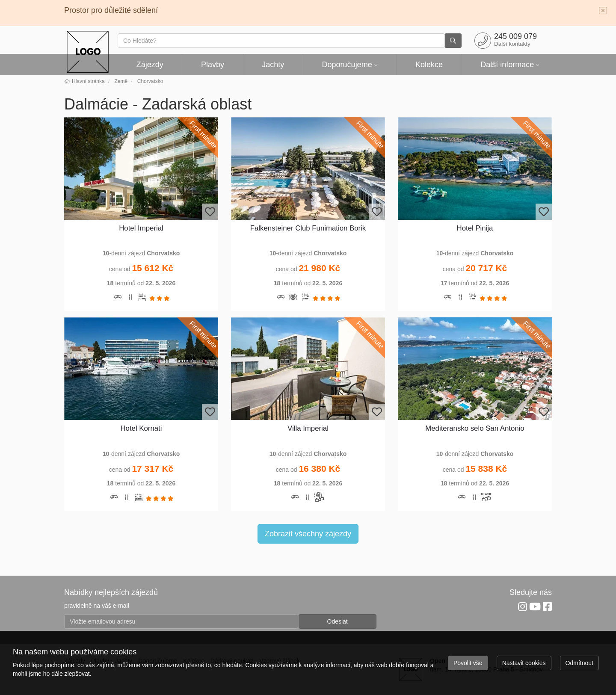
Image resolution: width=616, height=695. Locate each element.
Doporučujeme (347, 65)
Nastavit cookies (524, 663)
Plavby (213, 65)
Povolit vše (468, 663)
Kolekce (429, 65)
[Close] (603, 11)
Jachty (273, 65)
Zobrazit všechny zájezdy (308, 534)
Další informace (507, 65)
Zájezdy (150, 65)
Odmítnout (579, 663)
